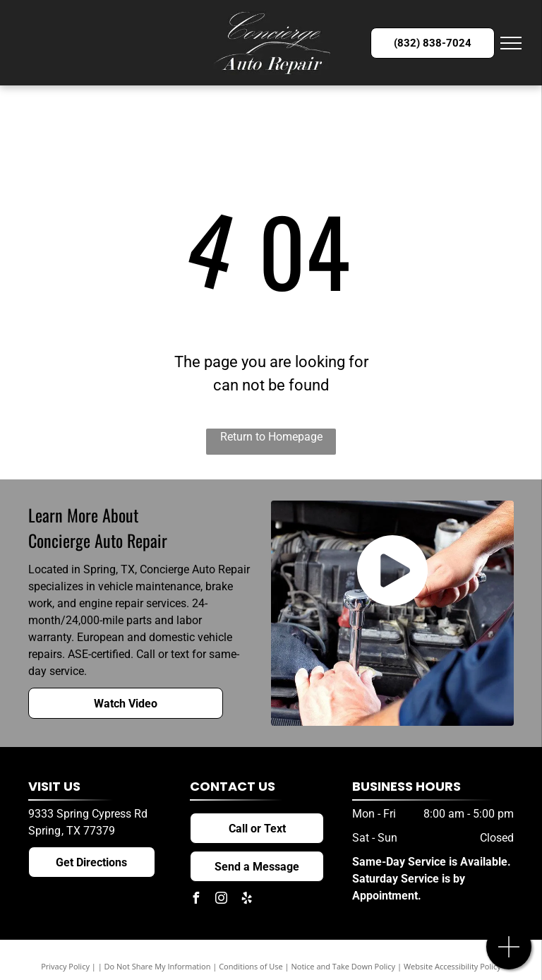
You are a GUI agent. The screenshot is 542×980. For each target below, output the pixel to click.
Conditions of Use (251, 966)
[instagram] (221, 900)
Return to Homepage (271, 437)
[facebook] (195, 900)
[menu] (511, 43)
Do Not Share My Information (158, 966)
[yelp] (246, 900)
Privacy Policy (65, 966)
